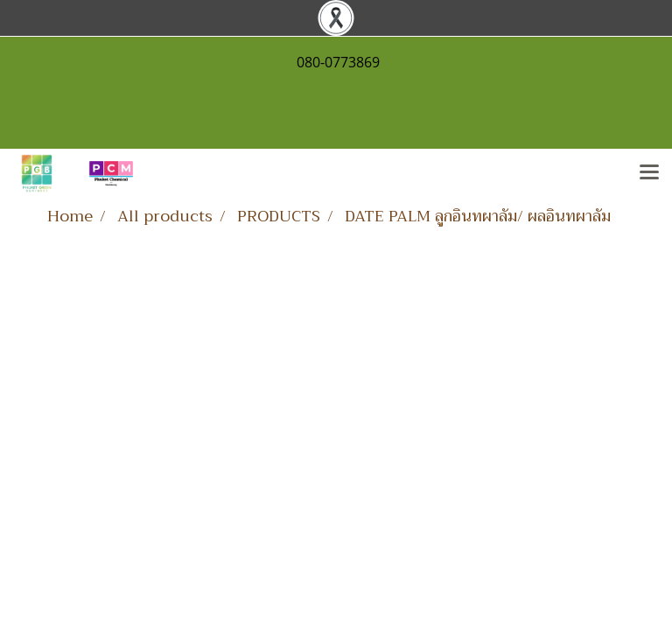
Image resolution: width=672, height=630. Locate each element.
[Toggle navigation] (649, 173)
